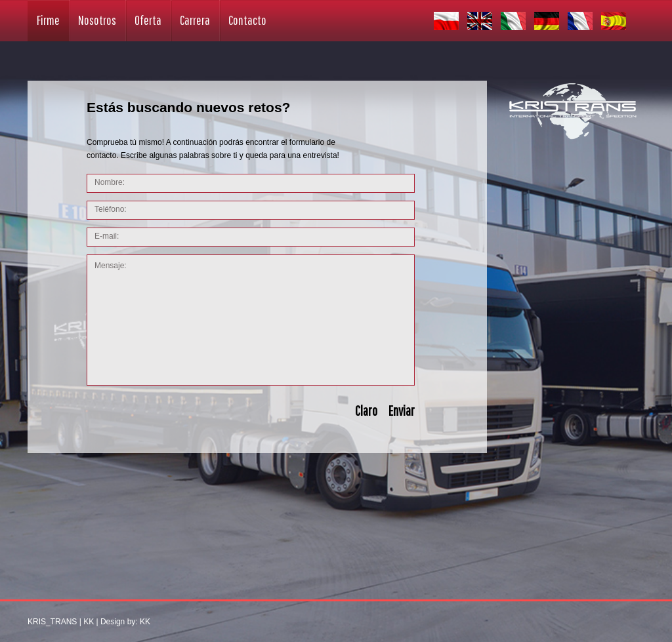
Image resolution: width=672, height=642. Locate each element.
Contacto (247, 20)
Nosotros (97, 20)
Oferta (148, 20)
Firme (48, 20)
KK (89, 622)
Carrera (195, 20)
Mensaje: (251, 320)
